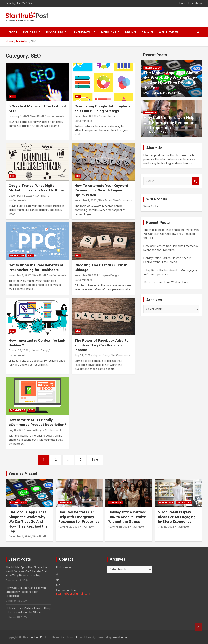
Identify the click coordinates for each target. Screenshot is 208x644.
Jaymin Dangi (109, 275)
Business (30, 32)
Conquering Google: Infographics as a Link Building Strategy (102, 109)
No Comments (55, 116)
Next (95, 460)
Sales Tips (184, 503)
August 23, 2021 (19, 350)
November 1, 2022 (20, 275)
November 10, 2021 (86, 275)
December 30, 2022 (86, 116)
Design (131, 32)
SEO (12, 97)
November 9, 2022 (86, 200)
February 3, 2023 (19, 116)
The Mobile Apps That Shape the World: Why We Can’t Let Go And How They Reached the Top (171, 80)
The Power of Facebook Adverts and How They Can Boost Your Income (101, 345)
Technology (82, 32)
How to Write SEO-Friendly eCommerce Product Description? (37, 422)
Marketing (55, 32)
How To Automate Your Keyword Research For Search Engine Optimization (101, 190)
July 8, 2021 (16, 430)
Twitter (183, 3)
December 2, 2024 (155, 93)
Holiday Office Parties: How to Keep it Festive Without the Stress (127, 517)
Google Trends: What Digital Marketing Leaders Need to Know (36, 188)
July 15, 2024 (166, 527)
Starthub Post (37, 637)
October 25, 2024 (154, 132)
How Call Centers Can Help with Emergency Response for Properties (169, 123)
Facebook (197, 3)
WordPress (120, 637)
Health (147, 32)
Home (13, 32)
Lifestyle (109, 32)
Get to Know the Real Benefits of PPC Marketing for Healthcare (36, 267)
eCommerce (17, 410)
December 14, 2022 (20, 196)
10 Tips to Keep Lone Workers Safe (166, 282)
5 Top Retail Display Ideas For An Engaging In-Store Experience (177, 517)
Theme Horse (74, 637)
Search (196, 181)
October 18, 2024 (119, 527)
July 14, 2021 (82, 355)
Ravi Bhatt (38, 116)
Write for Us (169, 32)
